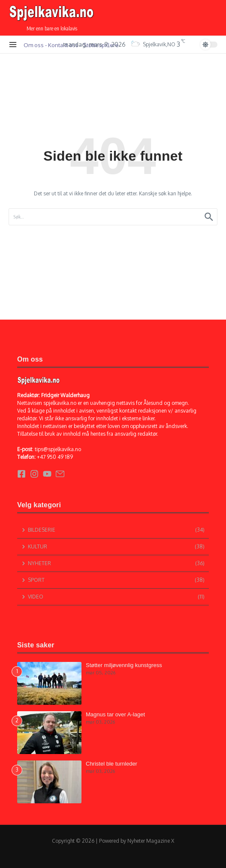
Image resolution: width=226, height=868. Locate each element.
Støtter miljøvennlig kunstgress (124, 665)
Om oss (34, 45)
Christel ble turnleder (111, 764)
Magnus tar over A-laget (115, 714)
